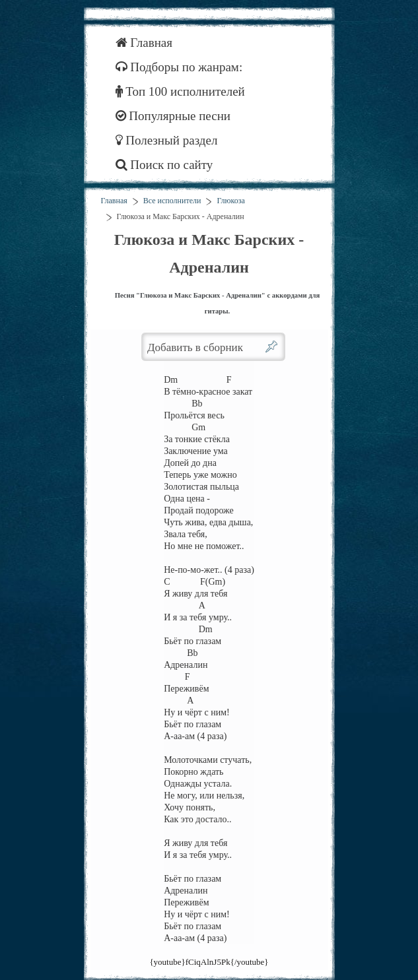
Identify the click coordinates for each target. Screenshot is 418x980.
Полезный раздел (167, 140)
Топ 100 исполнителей (180, 91)
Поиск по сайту (164, 165)
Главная (144, 43)
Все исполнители (172, 201)
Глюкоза (230, 201)
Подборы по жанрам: (179, 67)
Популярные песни (173, 116)
